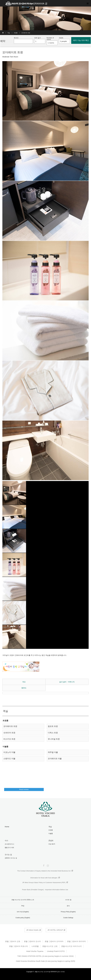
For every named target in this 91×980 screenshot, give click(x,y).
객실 (9, 33)
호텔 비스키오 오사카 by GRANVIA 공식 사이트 (50, 972)
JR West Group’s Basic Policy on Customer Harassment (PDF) (44, 882)
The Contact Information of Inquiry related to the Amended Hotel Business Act (44, 871)
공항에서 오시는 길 (11, 858)
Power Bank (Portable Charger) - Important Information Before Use (45, 890)
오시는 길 (8, 855)
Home (7, 827)
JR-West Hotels (32, 930)
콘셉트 (51, 841)
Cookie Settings (68, 918)
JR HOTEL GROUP (55, 930)
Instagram (48, 865)
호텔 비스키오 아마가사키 (72, 946)
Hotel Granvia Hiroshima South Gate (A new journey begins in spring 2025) (46, 961)
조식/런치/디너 (9, 844)
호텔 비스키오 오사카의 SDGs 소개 (23, 900)
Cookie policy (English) (23, 918)
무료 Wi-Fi (52, 844)
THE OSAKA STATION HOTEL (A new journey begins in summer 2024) (45, 956)
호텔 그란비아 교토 (13, 941)
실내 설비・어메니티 (67, 682)
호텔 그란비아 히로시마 (18, 946)
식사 (6, 841)
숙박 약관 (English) (23, 912)
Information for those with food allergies (44, 878)
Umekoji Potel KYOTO (56, 951)
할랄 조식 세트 (9, 848)
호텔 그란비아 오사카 (32, 941)
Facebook (43, 865)
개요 (24, 682)
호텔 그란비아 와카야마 (76, 941)
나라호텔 (35, 946)
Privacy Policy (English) (68, 912)
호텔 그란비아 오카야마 (54, 941)
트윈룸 (16, 33)
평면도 (24, 688)
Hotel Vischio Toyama (35, 951)
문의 (68, 906)
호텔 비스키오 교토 (50, 946)
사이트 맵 (68, 900)
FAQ (23, 906)
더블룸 (51, 834)
